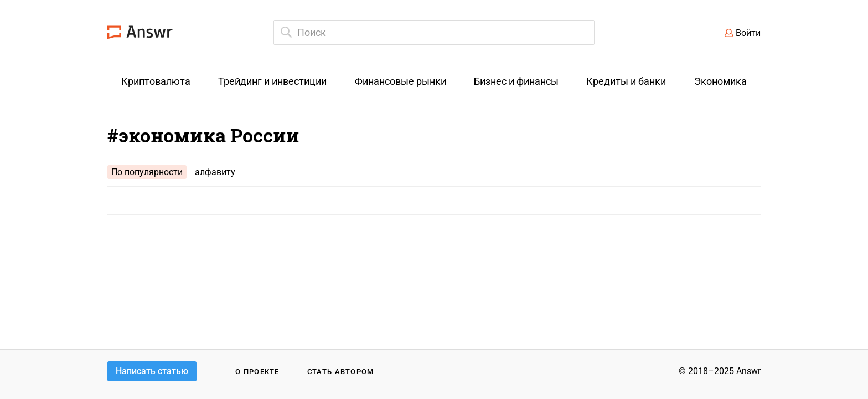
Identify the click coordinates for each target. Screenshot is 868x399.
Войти (748, 33)
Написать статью (152, 371)
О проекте (257, 372)
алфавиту (215, 172)
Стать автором (341, 372)
